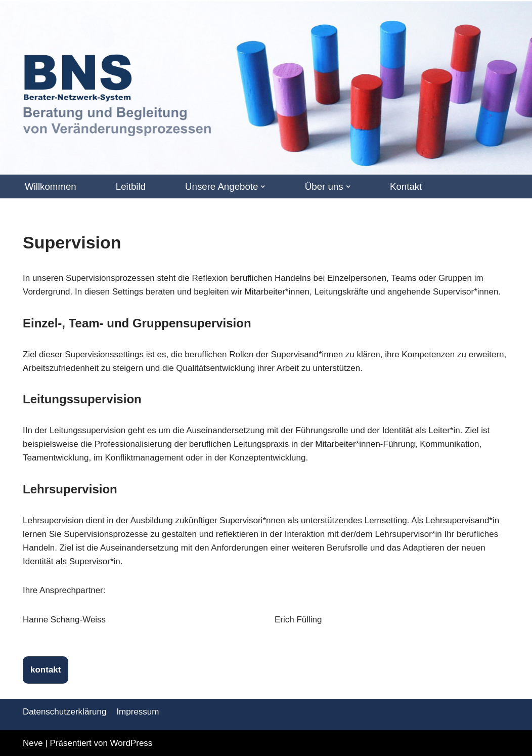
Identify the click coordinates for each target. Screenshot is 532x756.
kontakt (46, 670)
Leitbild (131, 186)
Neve (33, 743)
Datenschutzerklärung (64, 712)
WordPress (131, 743)
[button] (263, 186)
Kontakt (406, 186)
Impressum (138, 712)
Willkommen (51, 186)
